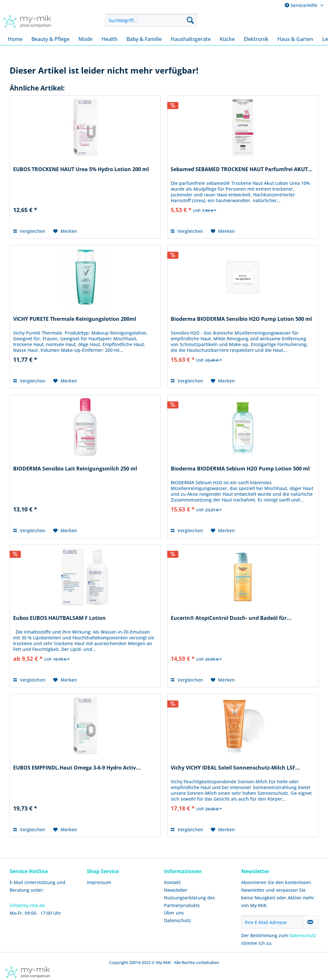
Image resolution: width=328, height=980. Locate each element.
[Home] (15, 39)
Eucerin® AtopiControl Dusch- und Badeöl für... (231, 618)
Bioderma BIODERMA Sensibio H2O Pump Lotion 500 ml (241, 319)
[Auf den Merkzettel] (65, 231)
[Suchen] (190, 20)
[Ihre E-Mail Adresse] (272, 922)
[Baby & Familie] (144, 39)
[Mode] (86, 39)
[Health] (110, 39)
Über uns (174, 913)
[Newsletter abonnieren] (310, 922)
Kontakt (172, 882)
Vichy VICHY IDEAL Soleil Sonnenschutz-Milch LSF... (235, 768)
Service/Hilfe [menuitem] (302, 5)
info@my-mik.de (27, 905)
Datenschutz (177, 920)
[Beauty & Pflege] (50, 39)
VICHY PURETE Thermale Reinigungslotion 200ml (75, 319)
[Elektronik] (256, 39)
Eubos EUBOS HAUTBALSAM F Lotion (59, 618)
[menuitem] (151, 20)
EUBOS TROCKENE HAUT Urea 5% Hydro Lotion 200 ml (81, 169)
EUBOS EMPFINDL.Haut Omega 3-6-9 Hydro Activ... (77, 768)
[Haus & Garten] (295, 39)
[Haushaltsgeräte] (191, 39)
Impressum (99, 882)
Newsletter (176, 890)
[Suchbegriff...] (151, 20)
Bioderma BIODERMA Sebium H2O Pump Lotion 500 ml (240, 469)
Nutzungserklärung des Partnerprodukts (189, 901)
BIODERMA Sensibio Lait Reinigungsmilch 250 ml (75, 469)
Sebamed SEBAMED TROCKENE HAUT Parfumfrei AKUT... (242, 169)
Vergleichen (29, 231)
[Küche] (227, 39)
